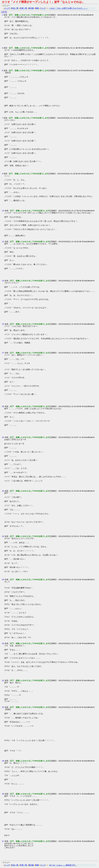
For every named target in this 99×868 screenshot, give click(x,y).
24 (3, 536)
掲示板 (31, 8)
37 (3, 841)
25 (3, 579)
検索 (37, 8)
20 (3, 406)
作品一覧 (15, 8)
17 (3, 353)
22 (3, 437)
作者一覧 (23, 8)
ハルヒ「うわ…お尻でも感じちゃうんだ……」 (69, 8)
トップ (7, 8)
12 (3, 241)
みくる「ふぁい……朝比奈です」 (63, 865)
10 (3, 211)
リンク (43, 8)
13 (3, 281)
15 (3, 324)
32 (3, 707)
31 (3, 680)
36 (3, 794)
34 (3, 761)
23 (3, 491)
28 (3, 643)
